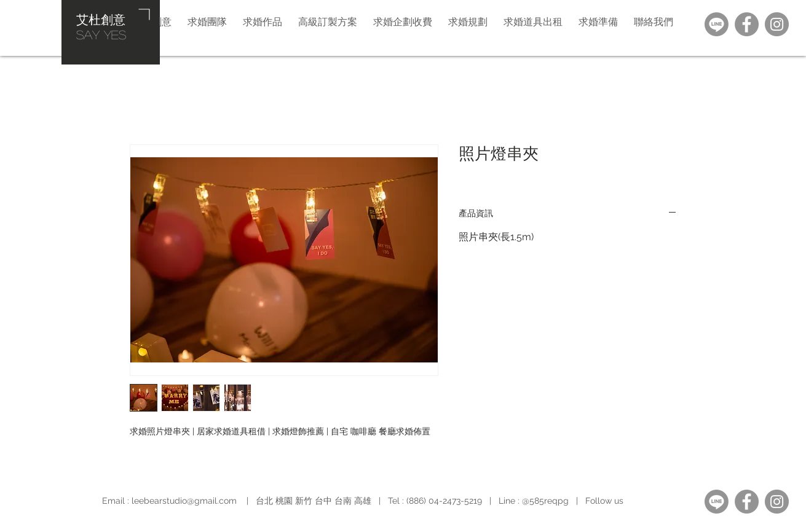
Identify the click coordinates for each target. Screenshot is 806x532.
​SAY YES (101, 34)
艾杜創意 (101, 19)
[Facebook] (747, 24)
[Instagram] (777, 24)
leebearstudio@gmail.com (184, 501)
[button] (468, 22)
